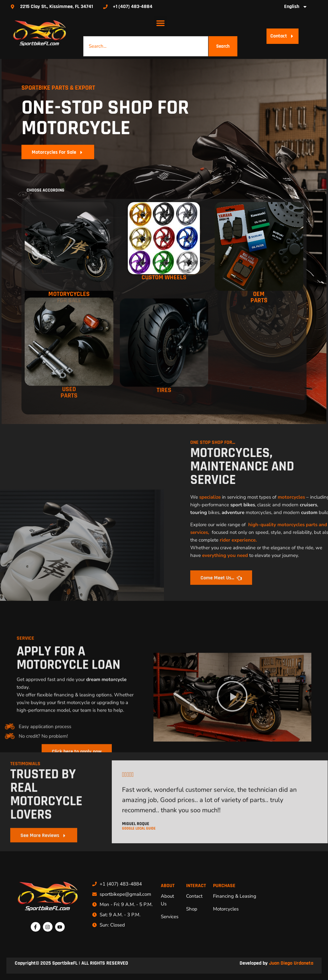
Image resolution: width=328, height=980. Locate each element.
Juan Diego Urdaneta (291, 963)
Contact (194, 896)
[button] (160, 23)
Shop (192, 909)
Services (170, 917)
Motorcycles (226, 909)
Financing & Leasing (235, 896)
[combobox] (146, 46)
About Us (167, 900)
